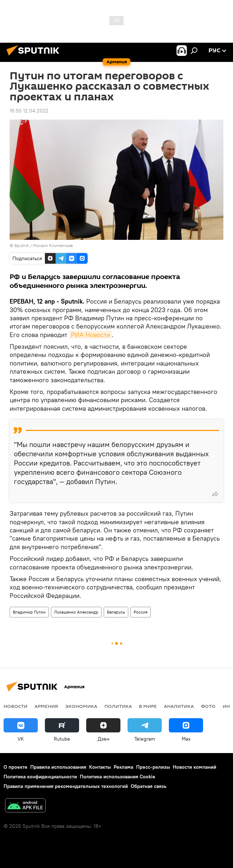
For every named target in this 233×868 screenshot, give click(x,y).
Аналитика (179, 706)
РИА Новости (90, 335)
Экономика (81, 706)
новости (15, 706)
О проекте (15, 767)
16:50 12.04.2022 (29, 111)
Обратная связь (149, 786)
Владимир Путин (29, 612)
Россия (141, 612)
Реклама (123, 767)
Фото (208, 706)
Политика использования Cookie (118, 777)
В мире (148, 706)
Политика (118, 706)
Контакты (100, 767)
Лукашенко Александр (76, 612)
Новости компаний (195, 767)
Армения (46, 706)
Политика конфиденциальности (40, 777)
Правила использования (58, 767)
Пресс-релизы (153, 767)
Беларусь (116, 612)
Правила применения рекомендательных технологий (66, 786)
